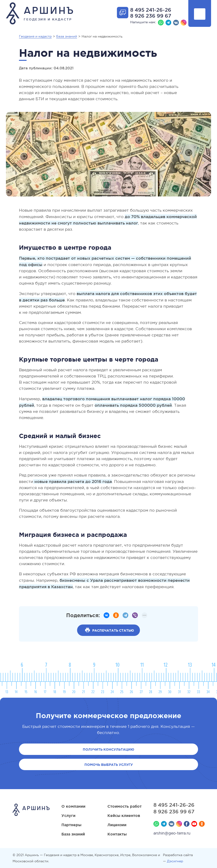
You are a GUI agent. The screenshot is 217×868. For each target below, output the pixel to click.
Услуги (68, 816)
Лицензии (117, 825)
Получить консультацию (108, 749)
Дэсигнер (175, 861)
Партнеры (71, 825)
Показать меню (200, 14)
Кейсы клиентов (124, 816)
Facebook (187, 824)
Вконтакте (176, 23)
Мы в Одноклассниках (202, 824)
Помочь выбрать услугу (109, 765)
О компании (73, 806)
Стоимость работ (125, 806)
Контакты (117, 834)
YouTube (194, 824)
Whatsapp (161, 23)
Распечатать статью (113, 630)
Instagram (184, 23)
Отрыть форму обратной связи (123, 13)
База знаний (73, 834)
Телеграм (168, 23)
